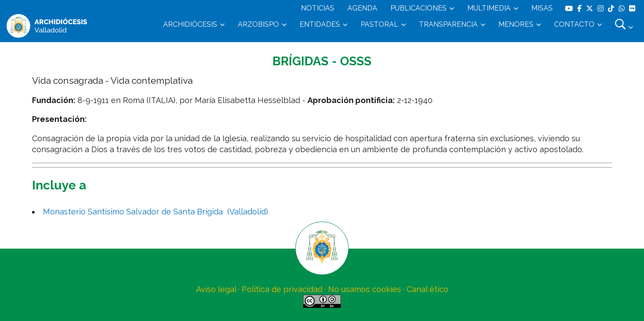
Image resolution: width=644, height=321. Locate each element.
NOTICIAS (318, 8)
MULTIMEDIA (489, 8)
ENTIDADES (320, 24)
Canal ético (428, 289)
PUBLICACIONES (419, 8)
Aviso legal (216, 289)
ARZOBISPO (258, 24)
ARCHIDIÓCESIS (190, 24)
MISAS (542, 8)
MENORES (516, 24)
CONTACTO (574, 24)
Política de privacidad (282, 289)
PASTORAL (379, 24)
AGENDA (362, 8)
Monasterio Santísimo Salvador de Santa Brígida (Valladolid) (156, 212)
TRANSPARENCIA (448, 24)
